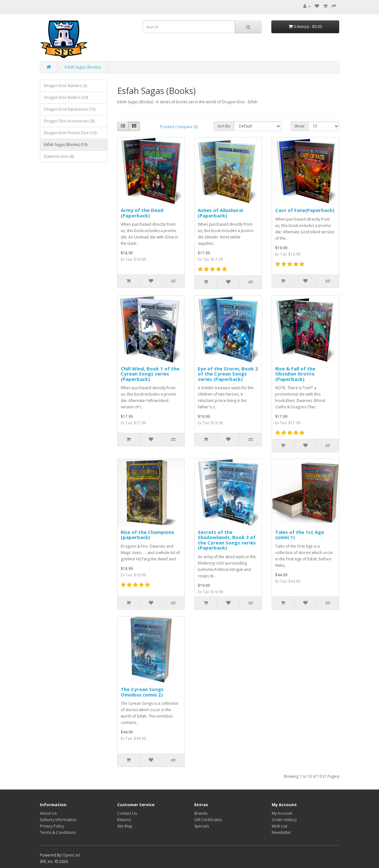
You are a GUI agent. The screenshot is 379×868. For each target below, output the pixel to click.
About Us (48, 813)
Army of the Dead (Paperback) (142, 213)
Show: (300, 126)
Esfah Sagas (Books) (82, 67)
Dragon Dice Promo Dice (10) (70, 133)
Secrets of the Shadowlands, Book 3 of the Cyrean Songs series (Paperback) (227, 540)
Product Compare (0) (179, 127)
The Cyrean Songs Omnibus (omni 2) (142, 692)
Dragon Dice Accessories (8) (69, 121)
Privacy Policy (52, 826)
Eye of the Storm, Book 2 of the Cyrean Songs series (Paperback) (228, 374)
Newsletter (281, 832)
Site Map (125, 826)
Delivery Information (58, 820)
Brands (201, 813)
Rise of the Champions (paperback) (147, 535)
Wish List (279, 826)
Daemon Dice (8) (59, 156)
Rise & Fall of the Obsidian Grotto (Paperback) (295, 374)
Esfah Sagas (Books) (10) (66, 145)
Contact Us (127, 813)
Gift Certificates (208, 820)
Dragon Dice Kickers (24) (66, 97)
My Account (282, 813)
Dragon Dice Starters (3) (65, 86)
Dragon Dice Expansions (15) (70, 109)
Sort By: (224, 126)
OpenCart (71, 855)
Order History (284, 820)
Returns (124, 820)
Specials (202, 826)
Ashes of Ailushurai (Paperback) (220, 213)
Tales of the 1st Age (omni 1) (300, 535)
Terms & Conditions (58, 832)
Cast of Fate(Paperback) (305, 210)
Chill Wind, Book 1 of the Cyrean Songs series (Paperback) (150, 374)
